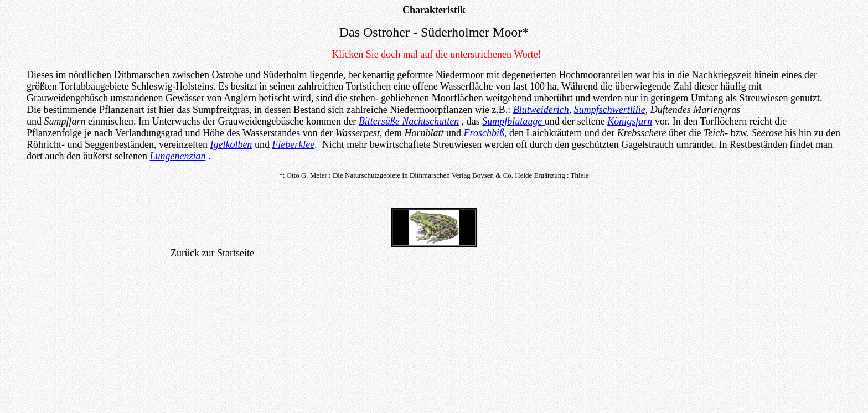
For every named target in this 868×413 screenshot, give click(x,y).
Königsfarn (630, 121)
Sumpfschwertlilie (610, 110)
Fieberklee (293, 144)
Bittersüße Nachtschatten (409, 121)
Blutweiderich (541, 110)
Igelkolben (231, 144)
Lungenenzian (177, 156)
